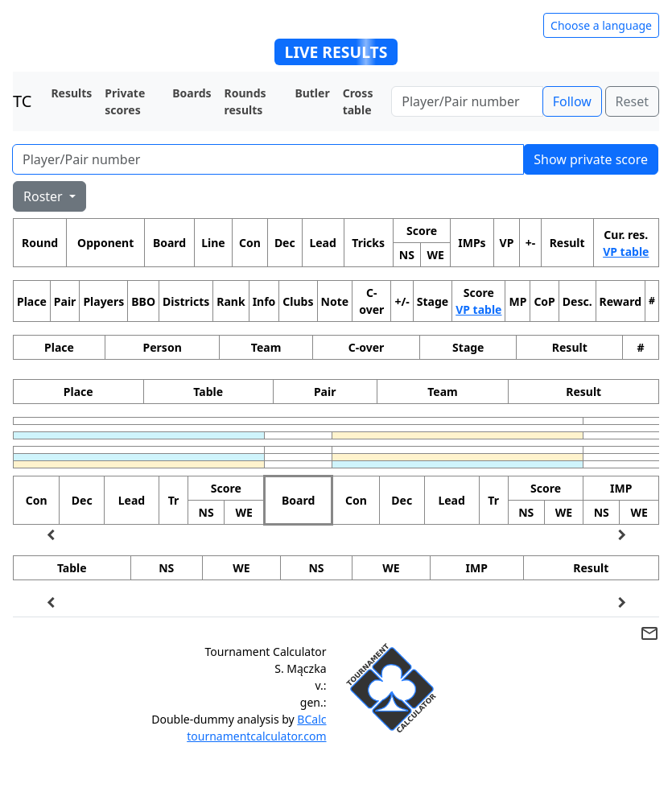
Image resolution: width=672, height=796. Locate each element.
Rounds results (245, 101)
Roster (45, 196)
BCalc (311, 719)
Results (71, 93)
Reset (632, 101)
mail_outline (649, 633)
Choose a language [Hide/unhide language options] (601, 25)
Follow (572, 101)
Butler (312, 93)
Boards (192, 93)
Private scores (125, 101)
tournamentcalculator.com (256, 736)
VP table (626, 252)
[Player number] (467, 101)
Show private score (591, 159)
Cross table (358, 101)
